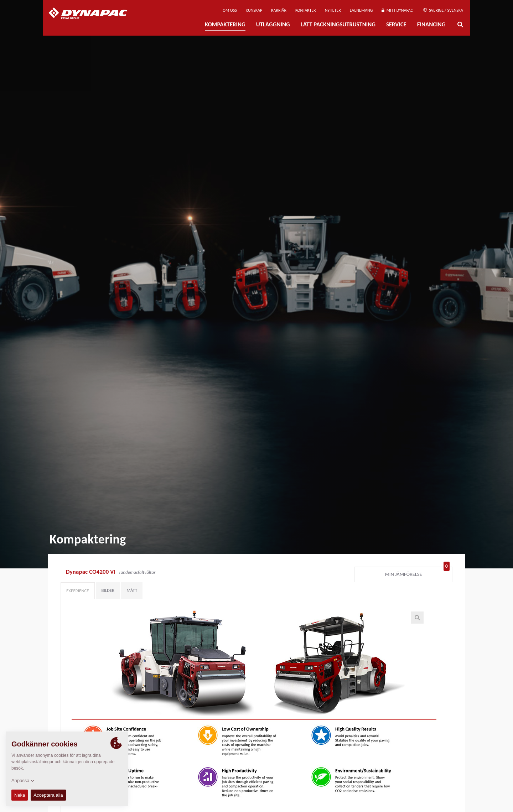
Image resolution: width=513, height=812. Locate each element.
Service (396, 24)
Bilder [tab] (108, 590)
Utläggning (273, 24)
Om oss (230, 10)
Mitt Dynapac (397, 10)
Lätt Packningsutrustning (338, 24)
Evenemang (361, 10)
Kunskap (254, 10)
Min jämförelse (418, 573)
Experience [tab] (78, 591)
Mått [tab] (132, 590)
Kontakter (306, 10)
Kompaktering (225, 24)
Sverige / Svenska (443, 10)
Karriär (279, 10)
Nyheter (333, 10)
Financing (431, 24)
